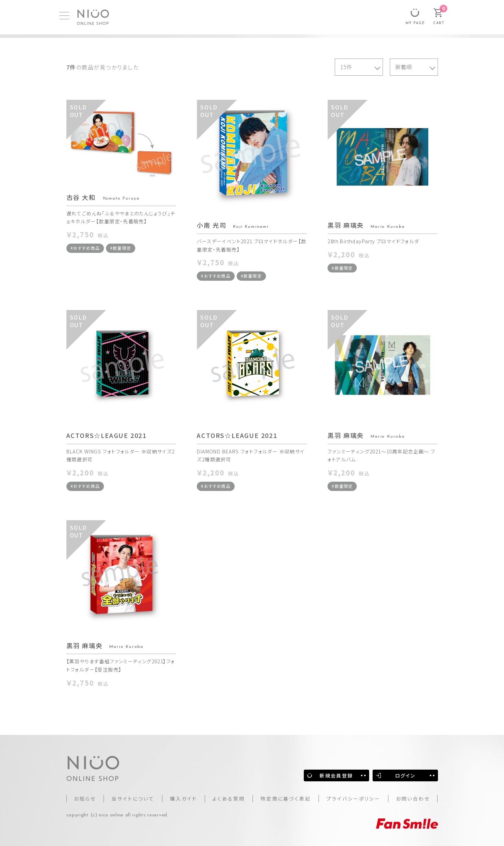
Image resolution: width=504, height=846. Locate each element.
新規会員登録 (336, 775)
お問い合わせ (413, 799)
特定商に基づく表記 (286, 799)
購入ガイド (184, 799)
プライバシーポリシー (353, 799)
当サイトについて (133, 799)
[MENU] (64, 16)
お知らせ (85, 799)
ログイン (405, 775)
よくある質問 (229, 799)
